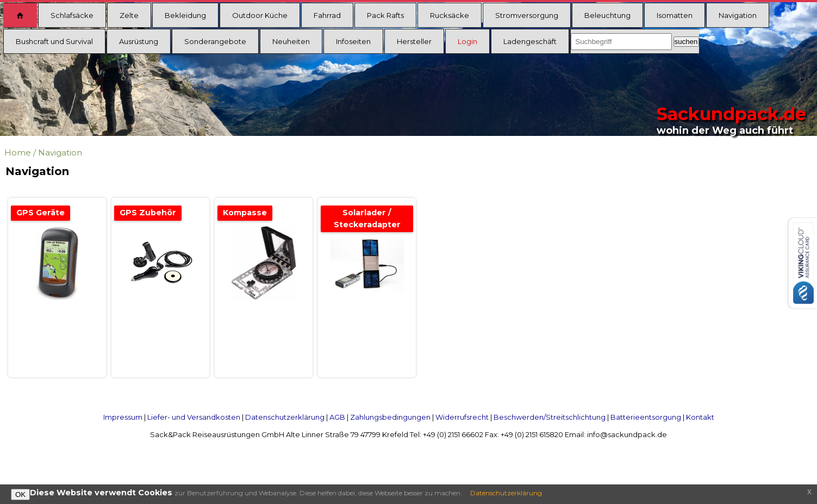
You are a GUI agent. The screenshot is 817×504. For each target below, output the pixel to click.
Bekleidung (185, 15)
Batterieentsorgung (646, 417)
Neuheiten (291, 41)
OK (20, 494)
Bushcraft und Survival (54, 41)
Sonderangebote (215, 41)
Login (467, 41)
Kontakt (700, 417)
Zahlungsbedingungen (390, 417)
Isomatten (675, 15)
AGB (337, 417)
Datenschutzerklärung (285, 417)
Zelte (129, 15)
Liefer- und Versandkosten (194, 417)
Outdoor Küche (260, 15)
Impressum (123, 417)
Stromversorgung (527, 15)
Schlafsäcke (72, 15)
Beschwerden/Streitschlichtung (550, 417)
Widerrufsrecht (462, 417)
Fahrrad (327, 15)
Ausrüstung (139, 41)
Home (18, 153)
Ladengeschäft (530, 41)
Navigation (738, 15)
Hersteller (414, 41)
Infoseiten (353, 41)
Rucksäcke (450, 15)
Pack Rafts (385, 15)
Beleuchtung (607, 15)
